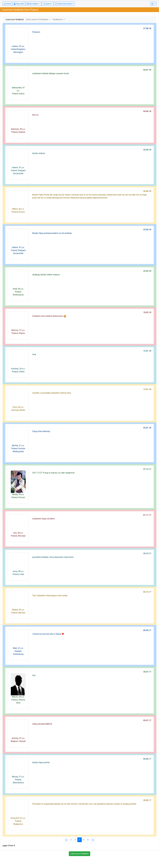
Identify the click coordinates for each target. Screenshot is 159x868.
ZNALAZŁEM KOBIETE (42, 724)
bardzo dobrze (39, 153)
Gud (34, 354)
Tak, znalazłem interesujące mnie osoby (50, 596)
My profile (19, 4)
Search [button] (47, 4)
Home (7, 4)
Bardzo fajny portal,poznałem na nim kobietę (52, 233)
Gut (34, 675)
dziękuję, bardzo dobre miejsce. (46, 275)
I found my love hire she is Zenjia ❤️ (48, 634)
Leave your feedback (15, 19)
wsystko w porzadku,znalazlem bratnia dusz (52, 393)
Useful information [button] (63, 4)
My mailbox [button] (33, 4)
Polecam (36, 32)
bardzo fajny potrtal (41, 762)
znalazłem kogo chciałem (44, 519)
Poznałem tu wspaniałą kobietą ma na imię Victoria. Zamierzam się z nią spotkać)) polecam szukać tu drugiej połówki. (84, 804)
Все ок (35, 115)
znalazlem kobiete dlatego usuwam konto (51, 73)
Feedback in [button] (58, 19)
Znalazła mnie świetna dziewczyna (49, 316)
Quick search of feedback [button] (37, 19)
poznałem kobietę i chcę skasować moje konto (53, 557)
